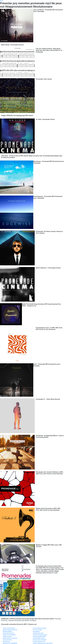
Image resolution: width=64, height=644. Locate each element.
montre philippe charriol (39, 638)
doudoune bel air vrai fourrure (10, 638)
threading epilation (7, 631)
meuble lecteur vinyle (38, 633)
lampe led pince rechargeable (10, 643)
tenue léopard (36, 631)
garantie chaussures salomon (10, 630)
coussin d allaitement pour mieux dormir (43, 643)
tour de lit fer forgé (37, 630)
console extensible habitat (39, 636)
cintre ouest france (7, 640)
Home (1, 1)
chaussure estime (7, 636)
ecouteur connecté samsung (40, 635)
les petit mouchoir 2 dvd (39, 641)
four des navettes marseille (39, 628)
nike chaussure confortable (39, 640)
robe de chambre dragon (9, 628)
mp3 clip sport (6, 641)
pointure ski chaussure (8, 633)
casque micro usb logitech (9, 635)
